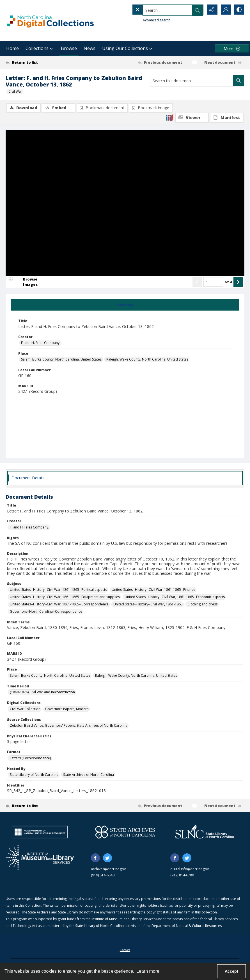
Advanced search (145, 20)
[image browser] (27, 282)
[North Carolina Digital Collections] (51, 20)
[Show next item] (238, 282)
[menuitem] (125, 950)
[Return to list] (37, 62)
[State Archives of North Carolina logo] (125, 832)
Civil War (15, 91)
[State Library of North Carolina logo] (205, 832)
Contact (125, 950)
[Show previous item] (197, 282)
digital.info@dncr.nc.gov (190, 869)
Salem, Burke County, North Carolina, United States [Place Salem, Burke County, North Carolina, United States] (61, 360)
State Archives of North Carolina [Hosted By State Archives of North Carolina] (89, 775)
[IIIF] (169, 117)
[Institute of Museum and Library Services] (40, 858)
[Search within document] (238, 81)
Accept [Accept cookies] (231, 971)
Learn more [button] (148, 971)
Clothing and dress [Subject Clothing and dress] (202, 604)
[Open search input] (197, 10)
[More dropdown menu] (232, 48)
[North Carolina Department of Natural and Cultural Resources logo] (40, 832)
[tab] (125, 305)
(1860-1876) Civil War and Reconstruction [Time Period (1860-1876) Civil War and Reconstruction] (42, 692)
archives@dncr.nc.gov (108, 869)
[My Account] (225, 10)
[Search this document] (192, 81)
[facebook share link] (95, 858)
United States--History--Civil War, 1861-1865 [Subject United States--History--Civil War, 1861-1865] (148, 604)
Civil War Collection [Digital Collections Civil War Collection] (25, 709)
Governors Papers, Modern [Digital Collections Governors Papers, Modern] (67, 709)
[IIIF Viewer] (192, 118)
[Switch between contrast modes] (239, 10)
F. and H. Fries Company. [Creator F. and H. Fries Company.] (41, 343)
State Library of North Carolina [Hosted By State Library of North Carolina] (34, 775)
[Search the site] (156, 10)
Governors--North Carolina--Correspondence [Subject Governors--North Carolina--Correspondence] (46, 612)
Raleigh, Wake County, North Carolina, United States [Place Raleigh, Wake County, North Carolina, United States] (147, 360)
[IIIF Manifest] (227, 118)
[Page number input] (213, 282)
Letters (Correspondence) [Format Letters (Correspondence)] (30, 758)
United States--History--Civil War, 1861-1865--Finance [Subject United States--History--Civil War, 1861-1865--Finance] (153, 590)
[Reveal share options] (211, 10)
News (90, 48)
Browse (69, 48)
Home (12, 48)
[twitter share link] (107, 858)
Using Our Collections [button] (128, 48)
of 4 (228, 282)
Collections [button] (40, 48)
